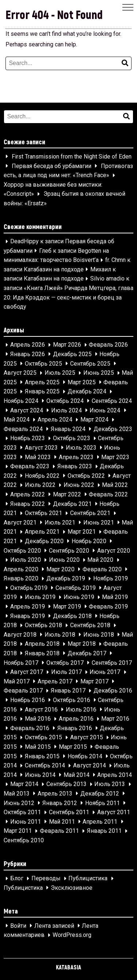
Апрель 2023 (76, 457)
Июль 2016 (81, 710)
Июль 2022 (40, 485)
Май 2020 (100, 560)
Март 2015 (73, 747)
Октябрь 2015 (43, 738)
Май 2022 (115, 485)
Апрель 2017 (55, 681)
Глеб (45, 251)
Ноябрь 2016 (28, 700)
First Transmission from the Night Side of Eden (72, 157)
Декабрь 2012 (100, 794)
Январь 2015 (42, 756)
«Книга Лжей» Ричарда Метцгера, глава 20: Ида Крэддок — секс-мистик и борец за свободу (68, 297)
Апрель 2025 (42, 382)
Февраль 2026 (108, 345)
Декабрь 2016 (113, 691)
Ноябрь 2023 (28, 438)
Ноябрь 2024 (21, 401)
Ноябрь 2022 (42, 476)
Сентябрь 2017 (112, 663)
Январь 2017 (68, 691)
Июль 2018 (60, 635)
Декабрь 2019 (66, 579)
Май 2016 (38, 719)
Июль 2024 (66, 410)
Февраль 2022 (108, 494)
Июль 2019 (40, 597)
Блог (17, 879)
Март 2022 (67, 494)
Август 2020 (114, 551)
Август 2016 (41, 710)
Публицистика (88, 879)
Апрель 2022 (28, 494)
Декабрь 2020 (44, 541)
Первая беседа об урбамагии (52, 166)
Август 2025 (20, 373)
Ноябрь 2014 (85, 756)
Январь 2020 (21, 579)
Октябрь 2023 (72, 438)
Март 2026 (67, 345)
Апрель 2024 (55, 420)
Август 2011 (114, 813)
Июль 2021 (60, 523)
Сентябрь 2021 (90, 513)
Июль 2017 (66, 672)
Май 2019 (115, 597)
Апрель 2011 (100, 822)
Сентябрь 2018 (90, 626)
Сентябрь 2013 (66, 784)
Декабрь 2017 (87, 653)
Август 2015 (87, 738)
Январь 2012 (60, 803)
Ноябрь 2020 (89, 541)
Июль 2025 (60, 373)
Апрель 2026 (28, 345)
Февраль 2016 (30, 728)
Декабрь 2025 (72, 354)
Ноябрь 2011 (102, 803)
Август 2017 (27, 672)
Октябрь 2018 (43, 626)
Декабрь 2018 (72, 616)
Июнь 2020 (64, 560)
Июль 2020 (26, 560)
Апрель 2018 (42, 644)
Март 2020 (60, 569)
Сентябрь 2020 (69, 551)
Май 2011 (62, 822)
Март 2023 (115, 457)
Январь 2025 (42, 392)
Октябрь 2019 (29, 588)
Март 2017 (94, 681)
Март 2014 (24, 784)
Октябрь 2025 (43, 364)
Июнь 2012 (19, 803)
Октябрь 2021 (43, 513)
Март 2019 (67, 607)
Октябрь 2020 (22, 551)
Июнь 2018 (99, 635)
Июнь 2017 (105, 672)
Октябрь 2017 (65, 663)
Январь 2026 (28, 354)
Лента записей (54, 926)
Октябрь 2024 (65, 401)
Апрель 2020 (21, 569)
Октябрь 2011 (22, 813)
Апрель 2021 (42, 532)
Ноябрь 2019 (111, 579)
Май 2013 (17, 794)
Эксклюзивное (72, 888)
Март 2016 (115, 719)
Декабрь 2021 (72, 504)
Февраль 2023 (30, 467)
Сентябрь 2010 (24, 840)
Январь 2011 (104, 831)
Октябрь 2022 (86, 476)
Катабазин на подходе (54, 269)
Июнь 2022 (79, 485)
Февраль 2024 (23, 429)
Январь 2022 (28, 504)
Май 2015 (38, 747)
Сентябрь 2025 (90, 364)
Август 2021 (20, 523)
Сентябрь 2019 (76, 588)
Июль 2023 (81, 448)
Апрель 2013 (55, 794)
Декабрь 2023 (113, 429)
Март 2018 (82, 644)
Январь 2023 (75, 467)
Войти (18, 926)
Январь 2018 (42, 653)
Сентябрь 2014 (45, 766)
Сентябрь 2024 (112, 401)
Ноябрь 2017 (21, 663)
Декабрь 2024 (87, 392)
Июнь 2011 (26, 822)
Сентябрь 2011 (69, 813)
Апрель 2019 (28, 607)
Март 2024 (94, 420)
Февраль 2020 (102, 569)
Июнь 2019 (79, 597)
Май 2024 (17, 420)
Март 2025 (82, 382)
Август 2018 (20, 635)
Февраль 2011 (59, 831)
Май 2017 (17, 681)
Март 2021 (82, 532)
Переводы (46, 879)
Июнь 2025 (99, 373)
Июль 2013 (110, 784)
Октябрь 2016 (72, 700)
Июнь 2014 (40, 775)
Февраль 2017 (23, 691)
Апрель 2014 (115, 775)
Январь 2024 (68, 429)
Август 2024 (27, 410)
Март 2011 (18, 831)
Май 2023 (38, 457)
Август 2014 (90, 766)
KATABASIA (68, 967)
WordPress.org (72, 935)
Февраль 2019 (108, 607)
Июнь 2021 (99, 523)
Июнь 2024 (105, 410)
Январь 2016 (75, 728)
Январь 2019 (28, 616)
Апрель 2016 (76, 719)
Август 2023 (41, 448)
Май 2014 (77, 775)
